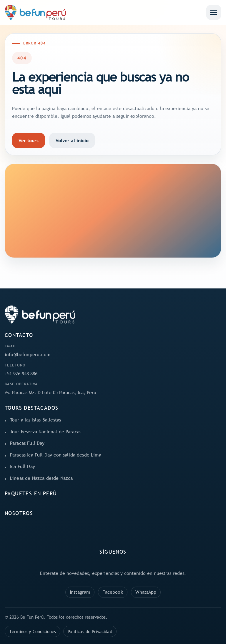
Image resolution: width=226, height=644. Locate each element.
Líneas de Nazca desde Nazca (41, 478)
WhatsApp (146, 592)
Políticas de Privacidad (90, 631)
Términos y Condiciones (33, 631)
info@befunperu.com (28, 354)
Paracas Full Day (27, 443)
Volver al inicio (72, 140)
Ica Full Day (23, 466)
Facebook (113, 592)
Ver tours (29, 140)
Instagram (80, 592)
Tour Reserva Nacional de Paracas (46, 431)
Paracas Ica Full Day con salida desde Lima (56, 455)
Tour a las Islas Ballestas (35, 420)
